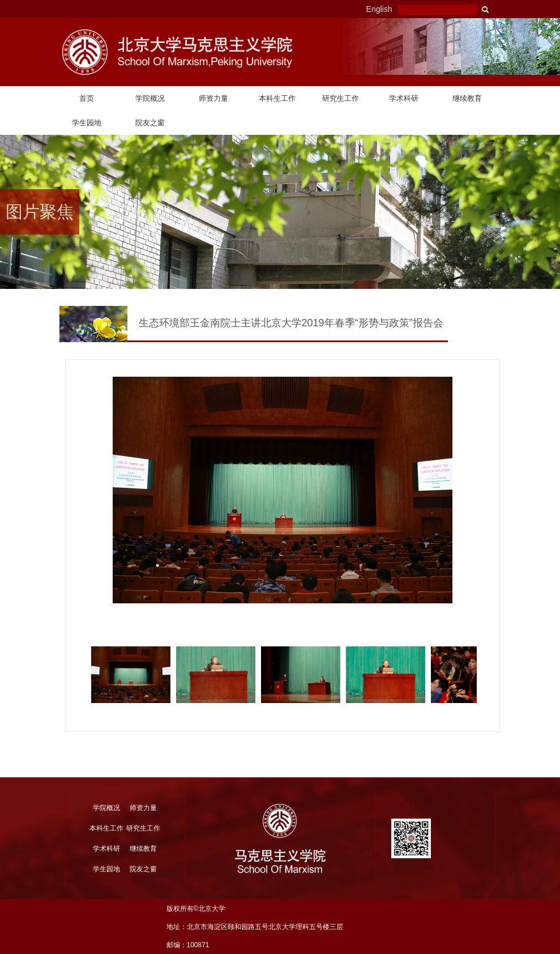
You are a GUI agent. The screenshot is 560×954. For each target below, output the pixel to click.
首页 (87, 98)
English (379, 9)
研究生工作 (341, 98)
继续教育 (467, 98)
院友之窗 (150, 123)
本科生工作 (277, 98)
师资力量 (213, 98)
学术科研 (404, 98)
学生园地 (87, 123)
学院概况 (150, 98)
